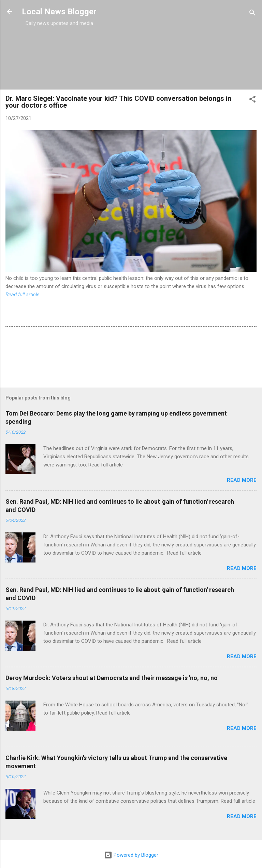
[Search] (252, 14)
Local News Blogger (59, 12)
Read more (242, 480)
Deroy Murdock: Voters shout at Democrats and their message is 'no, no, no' (112, 678)
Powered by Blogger (131, 855)
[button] (252, 100)
